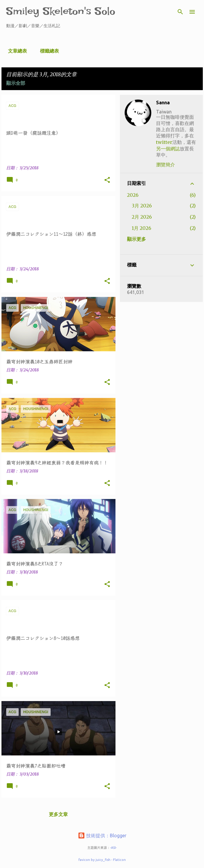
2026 (133, 195)
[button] (107, 180)
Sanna (163, 103)
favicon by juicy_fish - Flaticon (102, 860)
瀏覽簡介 (166, 165)
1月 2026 (142, 228)
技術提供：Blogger (102, 836)
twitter (164, 142)
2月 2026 (142, 217)
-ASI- (113, 848)
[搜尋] (180, 12)
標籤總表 (48, 51)
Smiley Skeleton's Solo (61, 11)
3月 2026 (142, 206)
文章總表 (16, 51)
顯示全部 (16, 83)
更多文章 (58, 814)
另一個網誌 (168, 149)
